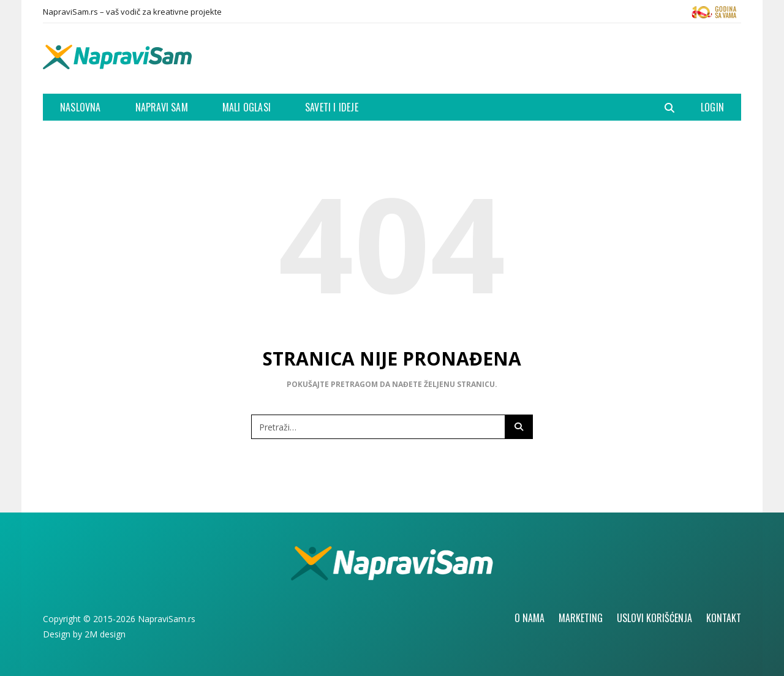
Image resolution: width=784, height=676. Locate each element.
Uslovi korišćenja (654, 618)
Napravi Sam (162, 107)
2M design (105, 634)
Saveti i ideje (332, 107)
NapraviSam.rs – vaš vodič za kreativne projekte (132, 12)
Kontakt (724, 618)
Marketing (581, 618)
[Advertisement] (518, 57)
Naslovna (81, 107)
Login (712, 107)
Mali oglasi (247, 107)
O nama (530, 618)
